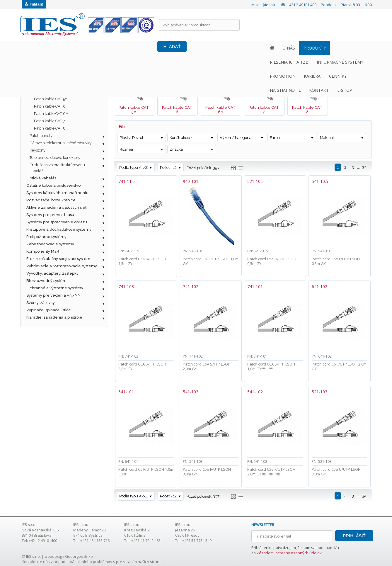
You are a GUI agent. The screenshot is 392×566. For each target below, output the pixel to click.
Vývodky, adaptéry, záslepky (52, 273)
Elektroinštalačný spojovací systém (58, 259)
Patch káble (40, 92)
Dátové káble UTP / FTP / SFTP (57, 84)
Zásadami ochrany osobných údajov (289, 553)
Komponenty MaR (43, 251)
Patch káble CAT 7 (50, 121)
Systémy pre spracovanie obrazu (57, 222)
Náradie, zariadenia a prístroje (54, 317)
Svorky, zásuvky (41, 303)
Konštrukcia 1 (181, 138)
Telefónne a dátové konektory (55, 158)
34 (364, 167)
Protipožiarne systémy (46, 237)
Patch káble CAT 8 (50, 128)
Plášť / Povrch (132, 138)
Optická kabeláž (41, 178)
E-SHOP (350, 48)
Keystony (38, 150)
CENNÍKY (258, 48)
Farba (275, 138)
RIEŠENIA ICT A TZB (108, 48)
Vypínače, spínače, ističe (49, 310)
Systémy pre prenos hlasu (50, 215)
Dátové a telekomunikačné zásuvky (60, 143)
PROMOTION (203, 48)
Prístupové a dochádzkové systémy (59, 229)
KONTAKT (324, 48)
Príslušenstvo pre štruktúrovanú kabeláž (57, 168)
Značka (176, 149)
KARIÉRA (232, 48)
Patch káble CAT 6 (50, 106)
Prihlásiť (34, 4)
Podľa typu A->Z (133, 168)
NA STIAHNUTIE (291, 48)
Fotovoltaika (38, 70)
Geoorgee (74, 556)
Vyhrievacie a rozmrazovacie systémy (62, 266)
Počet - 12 (168, 168)
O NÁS (43, 48)
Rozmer (127, 149)
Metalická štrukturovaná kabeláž (56, 77)
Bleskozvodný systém (46, 281)
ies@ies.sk (266, 5)
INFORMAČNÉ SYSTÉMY (159, 48)
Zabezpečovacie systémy (50, 244)
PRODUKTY (69, 48)
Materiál (327, 138)
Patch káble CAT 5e (51, 99)
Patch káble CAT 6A (51, 114)
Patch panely (41, 136)
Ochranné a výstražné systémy (55, 288)
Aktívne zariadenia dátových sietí (57, 207)
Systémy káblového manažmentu (57, 193)
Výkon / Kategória (236, 138)
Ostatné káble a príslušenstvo (53, 185)
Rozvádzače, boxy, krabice (51, 200)
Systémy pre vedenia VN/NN (53, 295)
